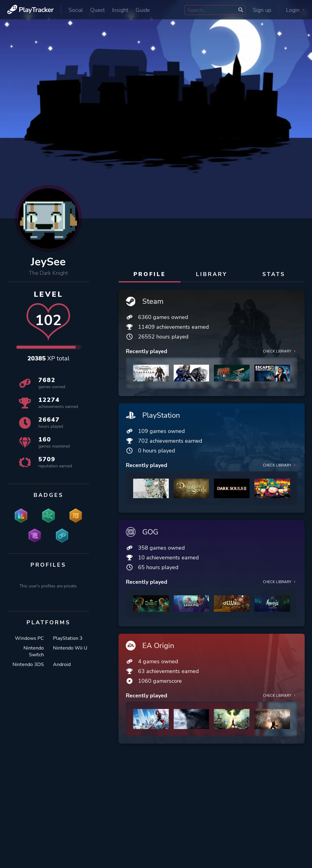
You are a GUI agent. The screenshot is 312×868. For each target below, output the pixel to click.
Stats (274, 274)
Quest (97, 10)
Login (295, 10)
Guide (143, 10)
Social (76, 10)
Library (212, 274)
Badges (48, 495)
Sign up (262, 10)
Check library (280, 351)
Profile (150, 274)
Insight (120, 10)
